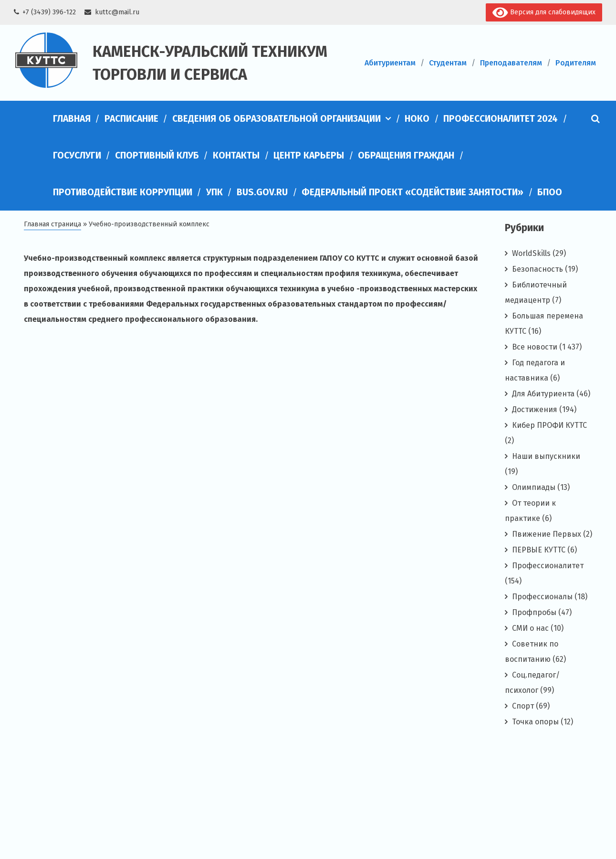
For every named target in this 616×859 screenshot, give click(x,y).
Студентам (448, 63)
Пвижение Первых (547, 534)
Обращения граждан (406, 155)
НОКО (417, 119)
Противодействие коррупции (123, 192)
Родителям (576, 63)
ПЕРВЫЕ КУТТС (539, 550)
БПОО (550, 192)
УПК (214, 192)
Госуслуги (77, 155)
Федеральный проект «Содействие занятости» (412, 192)
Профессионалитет (548, 566)
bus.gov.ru (262, 192)
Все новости (535, 347)
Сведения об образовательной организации (277, 119)
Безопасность (538, 269)
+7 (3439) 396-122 (49, 12)
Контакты (236, 155)
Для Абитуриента (543, 394)
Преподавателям (511, 63)
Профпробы (534, 612)
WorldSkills (531, 253)
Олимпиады (534, 487)
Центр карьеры (309, 155)
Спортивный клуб (157, 155)
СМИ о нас (530, 628)
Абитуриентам (390, 63)
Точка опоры (535, 722)
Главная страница (52, 224)
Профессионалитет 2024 (501, 119)
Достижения (535, 409)
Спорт (523, 706)
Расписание (131, 119)
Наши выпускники (546, 456)
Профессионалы (542, 597)
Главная (72, 119)
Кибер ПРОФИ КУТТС (549, 425)
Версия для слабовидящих (544, 13)
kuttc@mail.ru (117, 12)
